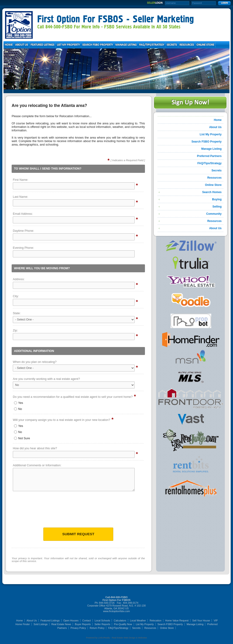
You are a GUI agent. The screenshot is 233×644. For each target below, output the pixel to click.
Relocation (155, 620)
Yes (19, 403)
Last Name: (21, 197)
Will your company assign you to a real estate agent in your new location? (62, 420)
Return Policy (97, 628)
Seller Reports (102, 624)
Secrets (217, 170)
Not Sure (22, 438)
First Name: (21, 180)
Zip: (15, 330)
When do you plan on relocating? (35, 362)
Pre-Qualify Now (123, 624)
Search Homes (212, 192)
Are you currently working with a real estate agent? (46, 379)
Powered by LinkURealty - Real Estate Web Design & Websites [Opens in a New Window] (116, 638)
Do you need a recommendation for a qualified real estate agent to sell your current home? (73, 397)
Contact (87, 620)
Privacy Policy (78, 628)
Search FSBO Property (207, 142)
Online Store (213, 185)
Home (218, 120)
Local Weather (138, 620)
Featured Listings (50, 620)
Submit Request (78, 534)
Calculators (120, 620)
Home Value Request (177, 620)
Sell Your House (201, 620)
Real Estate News (61, 624)
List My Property (211, 134)
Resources (214, 178)
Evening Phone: (23, 248)
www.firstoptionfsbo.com (117, 611)
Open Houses (71, 620)
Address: (19, 279)
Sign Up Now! (190, 103)
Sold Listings (41, 624)
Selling (217, 207)
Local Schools (102, 620)
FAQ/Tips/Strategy (209, 163)
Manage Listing (211, 149)
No (18, 409)
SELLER (155, 3)
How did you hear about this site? (35, 448)
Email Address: (23, 214)
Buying (217, 199)
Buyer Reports (83, 624)
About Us (215, 127)
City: (16, 296)
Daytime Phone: (23, 231)
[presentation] (78, 511)
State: (17, 313)
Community (214, 214)
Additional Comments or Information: (37, 465)
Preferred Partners (209, 156)
